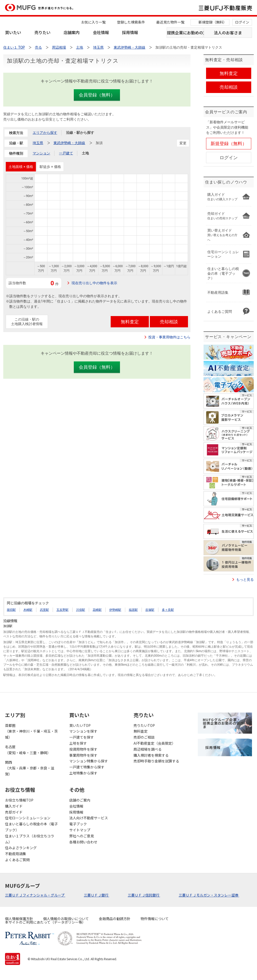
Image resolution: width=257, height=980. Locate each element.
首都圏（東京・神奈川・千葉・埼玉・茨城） (31, 731)
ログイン (242, 22)
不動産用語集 (16, 854)
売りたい (42, 32)
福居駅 (133, 610)
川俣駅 (81, 610)
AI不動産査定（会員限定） (154, 743)
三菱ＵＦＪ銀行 (97, 895)
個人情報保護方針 (19, 919)
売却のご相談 (144, 737)
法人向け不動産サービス (89, 818)
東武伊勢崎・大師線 (69, 143)
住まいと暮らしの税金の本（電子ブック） (31, 827)
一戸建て (66, 153)
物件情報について (155, 919)
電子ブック (78, 824)
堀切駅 (11, 610)
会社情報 (101, 32)
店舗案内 (72, 32)
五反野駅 (62, 610)
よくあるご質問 (17, 860)
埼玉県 (38, 143)
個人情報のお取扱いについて (66, 919)
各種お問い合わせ (83, 842)
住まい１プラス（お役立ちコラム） (30, 839)
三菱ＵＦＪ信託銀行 (144, 895)
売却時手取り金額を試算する (156, 761)
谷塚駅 (150, 610)
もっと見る (245, 579)
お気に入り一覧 (93, 22)
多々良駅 (168, 610)
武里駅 (44, 610)
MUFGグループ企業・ (223, 723)
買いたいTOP (80, 725)
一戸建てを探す (82, 737)
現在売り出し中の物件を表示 (94, 283)
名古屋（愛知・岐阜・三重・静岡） (28, 750)
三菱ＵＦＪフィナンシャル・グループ (35, 895)
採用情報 (130, 32)
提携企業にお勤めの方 (185, 33)
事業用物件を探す (83, 755)
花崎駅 (97, 610)
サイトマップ (80, 830)
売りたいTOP (144, 725)
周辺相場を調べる (148, 749)
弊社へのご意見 (82, 836)
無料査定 (141, 731)
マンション (41, 153)
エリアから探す (45, 133)
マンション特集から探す (89, 761)
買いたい (13, 32)
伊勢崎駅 (115, 610)
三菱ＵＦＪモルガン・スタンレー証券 (209, 895)
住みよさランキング (21, 848)
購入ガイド (14, 806)
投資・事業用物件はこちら (169, 337)
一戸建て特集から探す (87, 767)
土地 (85, 153)
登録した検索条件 (131, 22)
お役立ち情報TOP (19, 800)
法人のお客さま (228, 33)
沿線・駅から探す (80, 133)
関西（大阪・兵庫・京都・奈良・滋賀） (30, 768)
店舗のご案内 (80, 800)
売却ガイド (14, 812)
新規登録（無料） (213, 22)
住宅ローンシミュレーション (28, 818)
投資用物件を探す (83, 749)
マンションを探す (83, 731)
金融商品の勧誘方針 (115, 919)
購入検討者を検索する (151, 755)
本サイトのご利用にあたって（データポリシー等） (45, 922)
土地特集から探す (83, 773)
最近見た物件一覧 (170, 22)
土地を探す (78, 743)
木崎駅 (28, 610)
